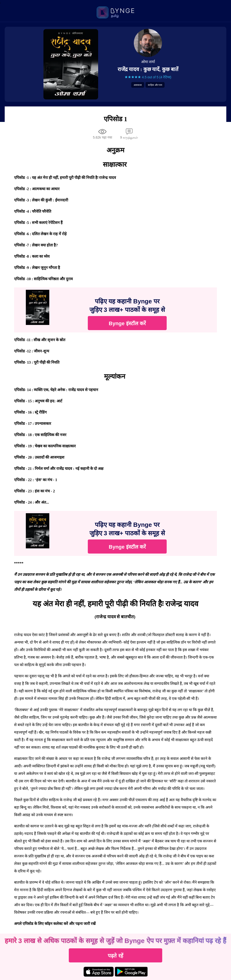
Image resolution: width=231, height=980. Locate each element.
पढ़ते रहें (115, 956)
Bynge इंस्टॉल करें (127, 323)
